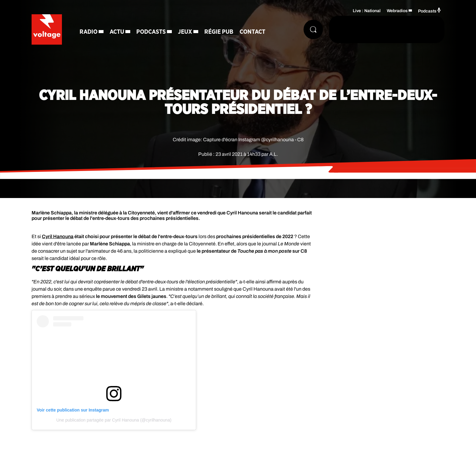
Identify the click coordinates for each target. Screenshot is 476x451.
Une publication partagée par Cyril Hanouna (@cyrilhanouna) (114, 420)
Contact (252, 32)
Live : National (367, 11)
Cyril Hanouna (58, 236)
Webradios (397, 11)
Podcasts (151, 32)
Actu (117, 32)
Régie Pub (219, 32)
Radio (88, 32)
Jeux (185, 32)
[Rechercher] (313, 29)
